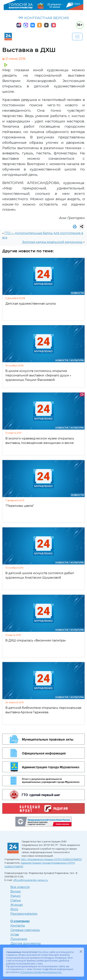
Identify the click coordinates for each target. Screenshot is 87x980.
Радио (16, 896)
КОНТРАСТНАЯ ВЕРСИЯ (44, 18)
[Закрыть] (81, 951)
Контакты (18, 926)
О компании (20, 921)
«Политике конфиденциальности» (41, 972)
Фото (14, 909)
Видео (16, 891)
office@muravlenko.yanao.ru (30, 880)
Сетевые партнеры (25, 930)
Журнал (17, 905)
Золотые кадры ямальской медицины (52, 242)
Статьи (16, 900)
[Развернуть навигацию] (77, 37)
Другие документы (26, 943)
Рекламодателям (24, 914)
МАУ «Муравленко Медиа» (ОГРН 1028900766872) (51, 859)
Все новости (20, 887)
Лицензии (19, 939)
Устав (15, 934)
